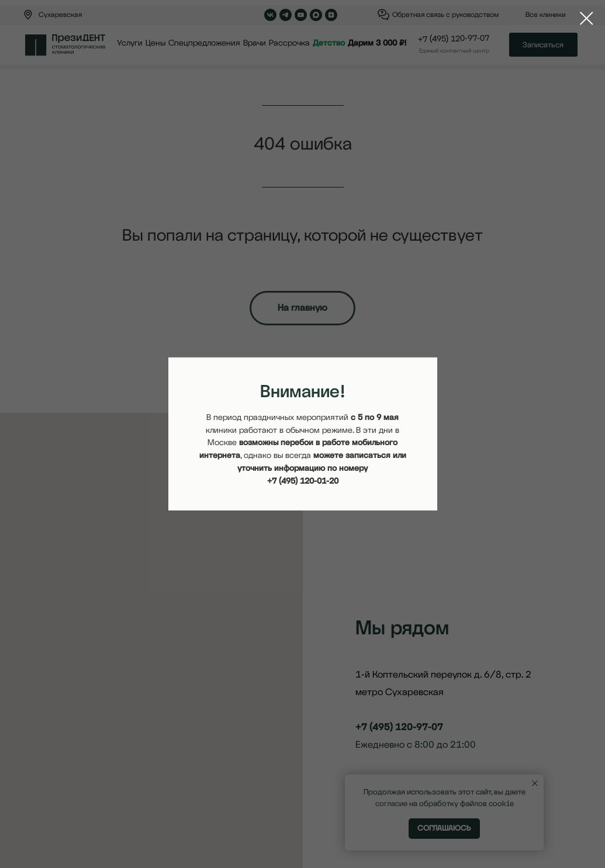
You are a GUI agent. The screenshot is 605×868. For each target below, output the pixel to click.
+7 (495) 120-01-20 (303, 480)
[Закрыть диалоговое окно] (587, 18)
